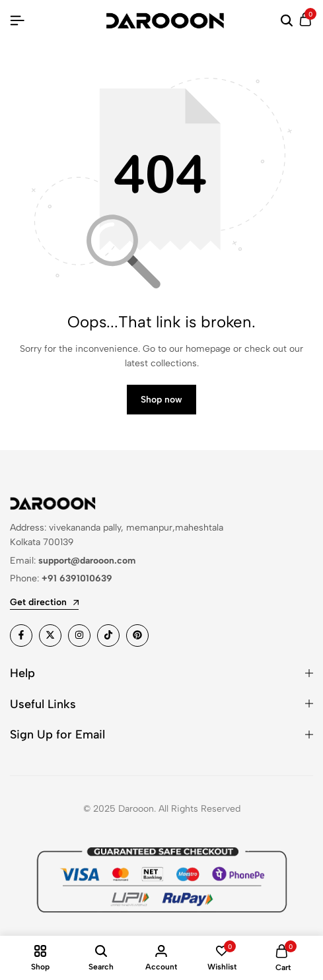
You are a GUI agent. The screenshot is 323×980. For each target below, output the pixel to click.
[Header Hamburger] (17, 21)
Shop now (161, 400)
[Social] (21, 636)
